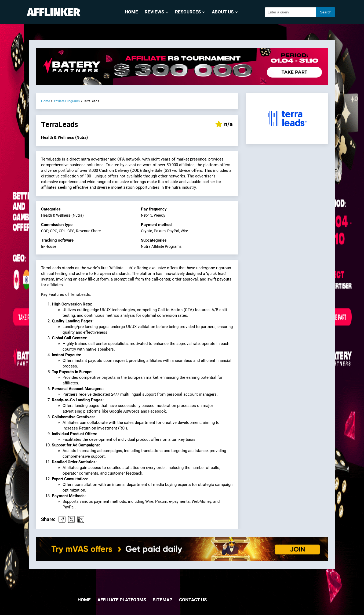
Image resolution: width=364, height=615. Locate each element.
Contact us (193, 600)
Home (131, 12)
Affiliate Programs (67, 101)
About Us (225, 12)
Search (326, 12)
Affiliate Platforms (122, 600)
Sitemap (163, 600)
